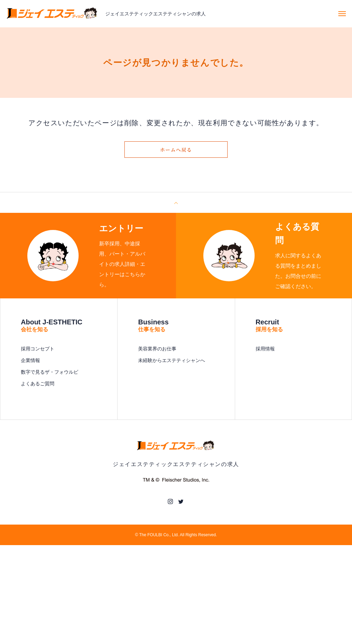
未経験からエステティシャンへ (172, 360)
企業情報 (30, 360)
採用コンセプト (38, 349)
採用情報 (265, 349)
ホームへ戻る (176, 150)
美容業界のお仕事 (157, 349)
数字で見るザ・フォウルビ (50, 372)
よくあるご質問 (38, 384)
